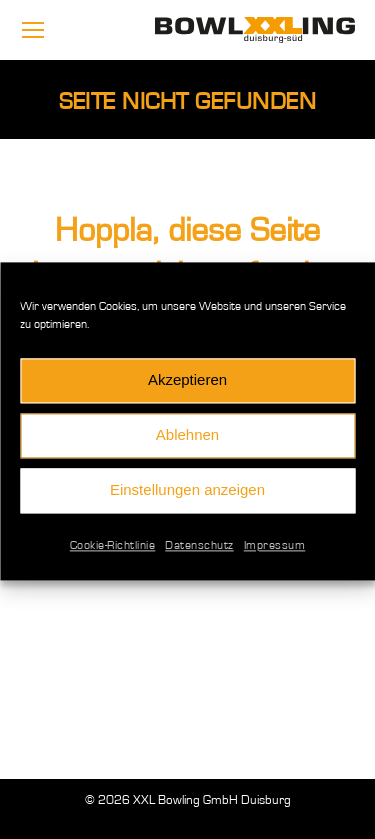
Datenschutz (199, 551)
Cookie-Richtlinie (113, 551)
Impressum (275, 551)
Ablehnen (187, 441)
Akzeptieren (187, 386)
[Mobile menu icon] (33, 30)
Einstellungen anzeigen (187, 496)
